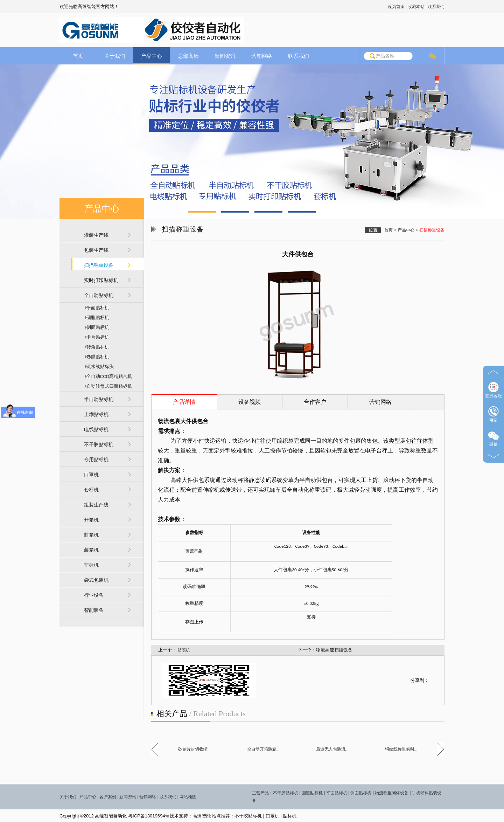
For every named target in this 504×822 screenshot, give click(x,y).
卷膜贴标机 (97, 357)
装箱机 (91, 550)
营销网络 (262, 56)
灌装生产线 (96, 235)
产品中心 (152, 56)
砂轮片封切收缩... (194, 749)
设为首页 (396, 7)
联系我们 (436, 7)
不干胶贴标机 (99, 445)
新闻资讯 (225, 56)
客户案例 (108, 797)
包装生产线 (96, 250)
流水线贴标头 (99, 367)
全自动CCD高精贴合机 (108, 376)
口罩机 (91, 475)
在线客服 (493, 390)
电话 (493, 414)
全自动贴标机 (99, 295)
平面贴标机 (97, 308)
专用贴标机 (96, 460)
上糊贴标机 (96, 415)
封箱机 (91, 535)
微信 (493, 438)
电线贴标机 (96, 430)
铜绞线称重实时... (401, 749)
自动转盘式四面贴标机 (108, 386)
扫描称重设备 (99, 265)
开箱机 (91, 520)
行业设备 (94, 595)
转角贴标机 (97, 347)
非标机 (91, 565)
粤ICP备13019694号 (149, 816)
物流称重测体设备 (392, 793)
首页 (78, 56)
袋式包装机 (96, 580)
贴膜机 (184, 650)
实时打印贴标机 (101, 280)
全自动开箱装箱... (263, 749)
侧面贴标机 (97, 327)
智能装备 (94, 610)
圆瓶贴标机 (97, 317)
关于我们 (115, 56)
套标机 (91, 490)
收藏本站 (416, 7)
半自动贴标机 (99, 399)
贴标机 (290, 816)
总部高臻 (188, 56)
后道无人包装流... (332, 749)
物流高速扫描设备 (334, 650)
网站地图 (188, 797)
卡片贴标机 (97, 337)
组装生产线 (96, 505)
